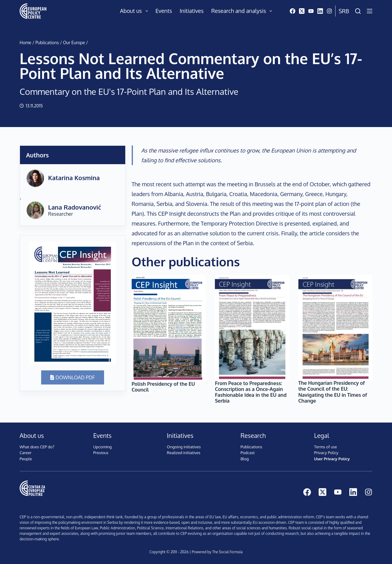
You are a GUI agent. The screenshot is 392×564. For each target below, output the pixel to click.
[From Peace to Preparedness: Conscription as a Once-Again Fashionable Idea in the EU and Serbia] (252, 328)
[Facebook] (293, 11)
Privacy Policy (326, 453)
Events (164, 11)
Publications (47, 42)
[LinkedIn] (320, 11)
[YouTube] (311, 11)
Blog (245, 459)
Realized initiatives (184, 453)
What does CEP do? (37, 447)
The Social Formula (227, 552)
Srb (344, 11)
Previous (101, 453)
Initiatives (192, 11)
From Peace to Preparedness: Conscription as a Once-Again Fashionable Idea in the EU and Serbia (251, 392)
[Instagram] (329, 11)
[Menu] (370, 11)
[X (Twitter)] (302, 11)
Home (25, 42)
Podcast (247, 453)
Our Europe (74, 42)
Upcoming (103, 447)
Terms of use (325, 447)
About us (135, 11)
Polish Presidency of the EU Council (163, 387)
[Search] (358, 11)
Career (26, 453)
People (26, 459)
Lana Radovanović (75, 207)
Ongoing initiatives (184, 447)
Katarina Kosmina (74, 178)
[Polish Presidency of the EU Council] (169, 328)
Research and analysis (243, 11)
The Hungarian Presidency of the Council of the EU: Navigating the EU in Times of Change (333, 392)
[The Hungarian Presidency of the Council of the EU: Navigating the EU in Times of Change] (336, 328)
